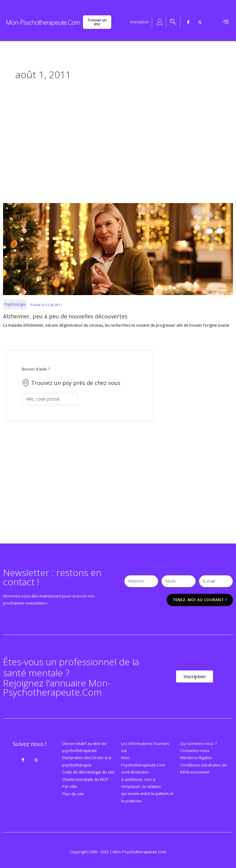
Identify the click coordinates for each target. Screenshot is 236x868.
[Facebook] (188, 22)
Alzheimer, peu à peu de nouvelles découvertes (65, 316)
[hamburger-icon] (225, 22)
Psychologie (15, 304)
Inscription (140, 22)
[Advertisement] (118, 142)
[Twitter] (200, 22)
